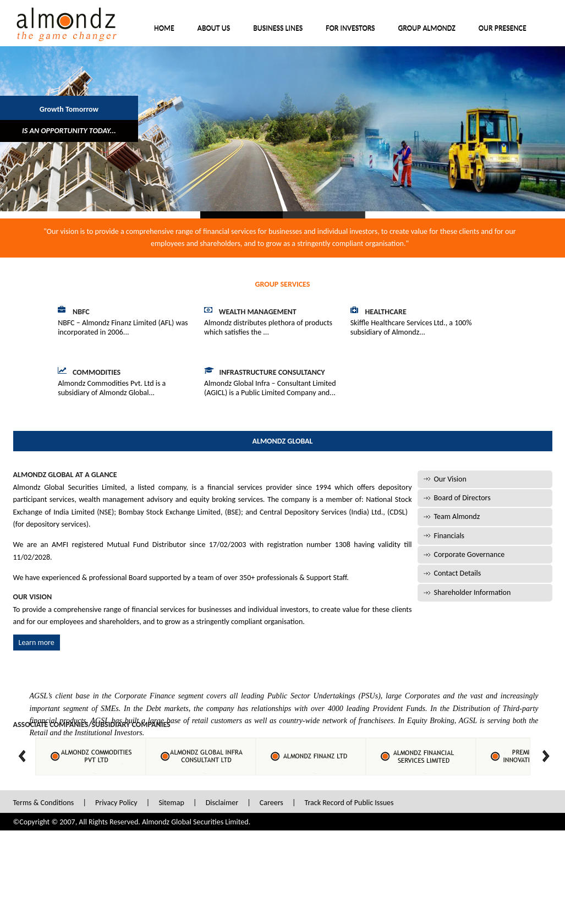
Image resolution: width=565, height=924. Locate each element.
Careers (271, 803)
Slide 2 (324, 215)
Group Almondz (427, 28)
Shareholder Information (473, 592)
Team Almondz (457, 516)
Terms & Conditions (44, 803)
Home (164, 28)
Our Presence (503, 28)
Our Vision (450, 479)
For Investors (350, 28)
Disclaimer (222, 803)
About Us (214, 28)
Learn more (37, 643)
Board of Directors (462, 498)
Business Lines (278, 28)
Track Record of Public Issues (349, 803)
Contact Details (458, 573)
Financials (449, 536)
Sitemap (171, 803)
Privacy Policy (116, 803)
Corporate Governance (470, 554)
